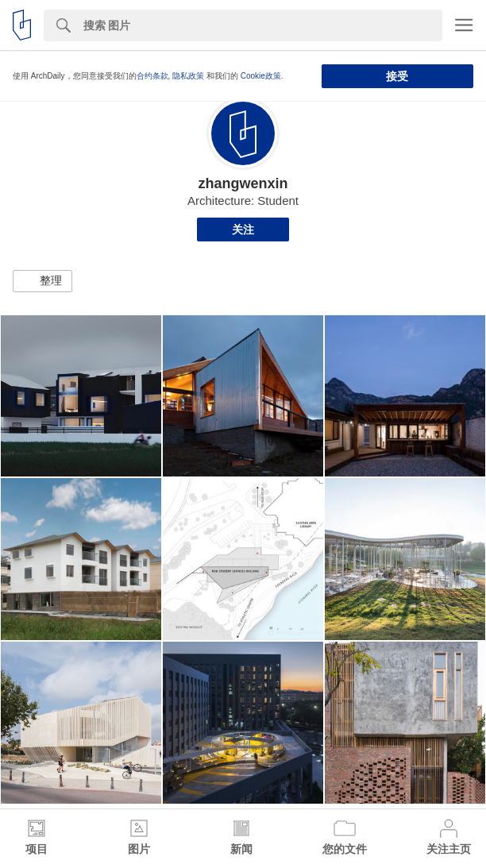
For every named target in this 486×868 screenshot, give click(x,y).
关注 (243, 230)
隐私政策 (188, 76)
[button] (42, 281)
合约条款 (152, 76)
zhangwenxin (243, 183)
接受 (397, 76)
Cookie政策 (261, 76)
